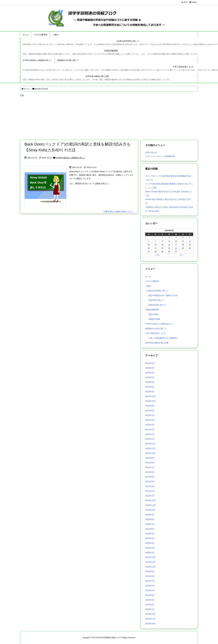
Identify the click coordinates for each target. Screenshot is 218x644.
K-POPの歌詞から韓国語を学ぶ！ (71, 158)
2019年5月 (150, 590)
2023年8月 (150, 373)
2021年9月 (150, 458)
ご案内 (148, 286)
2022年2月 (150, 434)
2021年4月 (150, 482)
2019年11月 (150, 562)
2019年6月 (150, 586)
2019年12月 (150, 557)
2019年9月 (150, 571)
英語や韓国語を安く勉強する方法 (163, 295)
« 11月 (157, 255)
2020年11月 (150, 505)
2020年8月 (150, 519)
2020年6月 (150, 529)
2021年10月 (150, 453)
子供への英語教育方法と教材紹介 (163, 338)
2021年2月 (150, 491)
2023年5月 (150, 387)
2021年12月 (150, 444)
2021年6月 (150, 472)
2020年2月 (150, 548)
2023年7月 (150, 377)
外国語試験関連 (152, 310)
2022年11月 (150, 396)
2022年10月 (150, 401)
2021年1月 (150, 496)
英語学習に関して (156, 300)
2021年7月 (150, 467)
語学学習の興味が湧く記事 (157, 343)
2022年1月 (150, 439)
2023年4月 (150, 392)
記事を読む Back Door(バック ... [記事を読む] (119, 211)
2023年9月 (150, 368)
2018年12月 (150, 614)
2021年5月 (150, 477)
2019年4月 (150, 595)
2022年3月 (150, 429)
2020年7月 (150, 524)
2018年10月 (150, 624)
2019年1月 (150, 609)
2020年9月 (150, 515)
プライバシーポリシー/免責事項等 (160, 156)
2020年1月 (150, 553)
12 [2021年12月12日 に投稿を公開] (190, 241)
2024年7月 (150, 363)
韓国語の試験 (154, 319)
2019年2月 (150, 605)
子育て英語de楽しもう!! (156, 333)
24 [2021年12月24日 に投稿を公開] (176, 248)
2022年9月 (150, 406)
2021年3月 (150, 486)
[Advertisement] (103, 117)
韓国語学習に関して (157, 305)
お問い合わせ (151, 152)
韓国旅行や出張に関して (156, 329)
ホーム (26, 89)
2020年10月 (150, 510)
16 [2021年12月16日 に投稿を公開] (169, 245)
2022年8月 (150, 411)
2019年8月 (150, 576)
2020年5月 (150, 534)
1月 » (181, 255)
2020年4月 (150, 538)
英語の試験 (153, 314)
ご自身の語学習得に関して (157, 291)
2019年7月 (150, 581)
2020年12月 (150, 500)
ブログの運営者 (152, 281)
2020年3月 (150, 543)
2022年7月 (150, 415)
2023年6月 (150, 382)
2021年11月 (150, 448)
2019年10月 (150, 567)
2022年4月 (150, 425)
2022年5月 (150, 420)
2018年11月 (150, 619)
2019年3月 (150, 600)
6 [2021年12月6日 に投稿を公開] (149, 241)
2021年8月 (150, 463)
